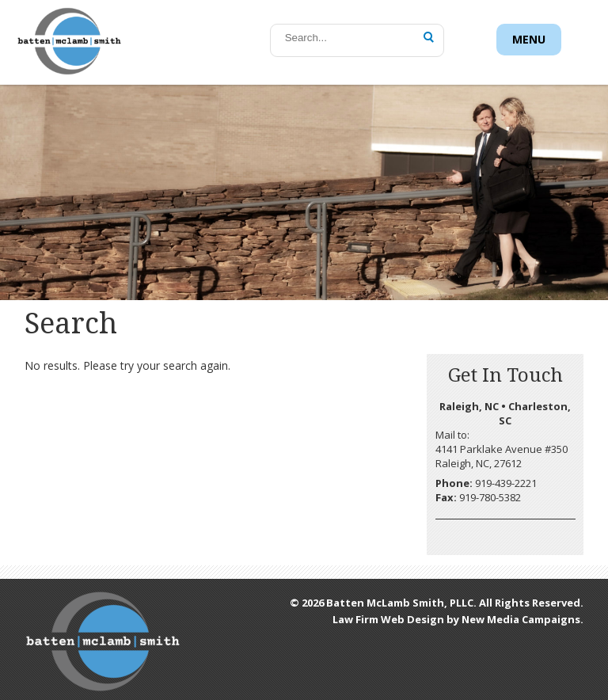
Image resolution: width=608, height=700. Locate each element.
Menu (529, 39)
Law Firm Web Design (388, 619)
